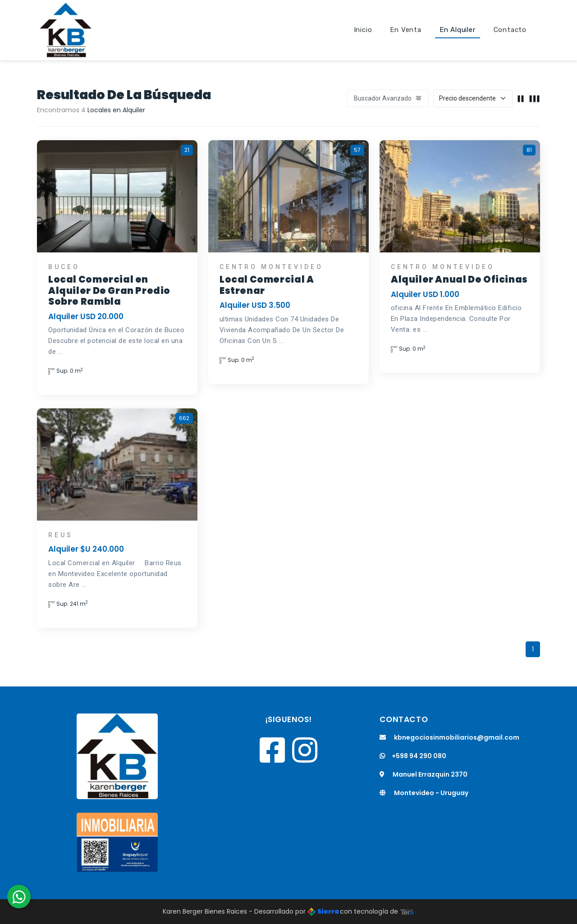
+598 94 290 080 (413, 756)
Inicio (363, 30)
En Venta (405, 30)
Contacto (510, 30)
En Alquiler (458, 30)
